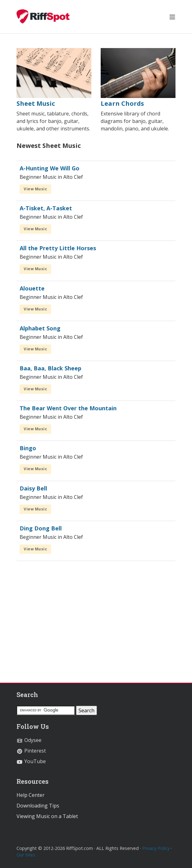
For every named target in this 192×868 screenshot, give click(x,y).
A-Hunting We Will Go (50, 168)
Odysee (29, 740)
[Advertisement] (96, 625)
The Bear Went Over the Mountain (68, 408)
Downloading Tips (38, 806)
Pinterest (31, 751)
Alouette (32, 288)
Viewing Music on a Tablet (47, 816)
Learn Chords (122, 103)
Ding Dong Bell (41, 528)
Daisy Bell (33, 488)
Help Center (31, 795)
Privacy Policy (156, 848)
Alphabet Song (40, 328)
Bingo (28, 448)
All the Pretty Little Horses (58, 248)
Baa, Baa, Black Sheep (50, 368)
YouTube (31, 761)
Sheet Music (36, 103)
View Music (35, 189)
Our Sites (26, 855)
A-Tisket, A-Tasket (46, 208)
